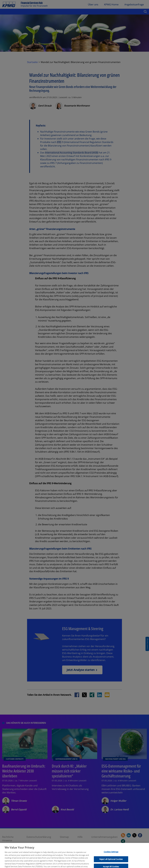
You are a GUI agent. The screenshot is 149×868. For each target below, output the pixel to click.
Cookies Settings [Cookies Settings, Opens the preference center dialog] (111, 857)
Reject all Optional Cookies (111, 865)
